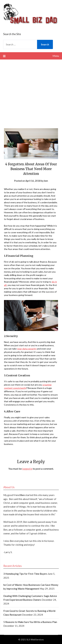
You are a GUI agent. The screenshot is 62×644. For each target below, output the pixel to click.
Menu (56, 56)
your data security (27, 349)
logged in (27, 469)
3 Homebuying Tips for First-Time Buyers (25, 574)
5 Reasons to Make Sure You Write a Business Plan (30, 622)
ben (46, 181)
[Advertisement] (31, 92)
